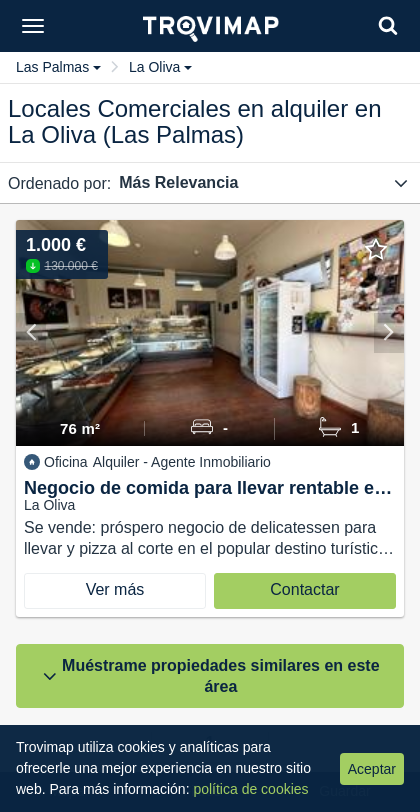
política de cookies (250, 789)
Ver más (115, 589)
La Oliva (160, 67)
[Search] (388, 25)
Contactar (304, 589)
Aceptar (372, 769)
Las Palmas (58, 67)
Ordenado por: (59, 183)
